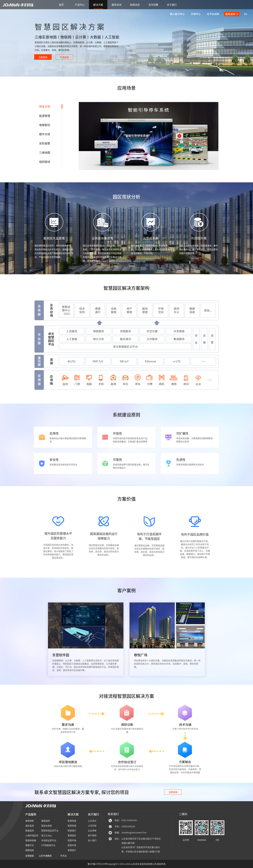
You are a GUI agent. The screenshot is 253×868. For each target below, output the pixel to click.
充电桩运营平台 (49, 840)
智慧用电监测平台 (50, 830)
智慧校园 (72, 826)
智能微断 (30, 821)
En (246, 14)
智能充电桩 (47, 826)
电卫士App (47, 835)
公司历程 (92, 826)
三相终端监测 (32, 835)
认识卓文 (92, 821)
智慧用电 (72, 821)
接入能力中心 (177, 14)
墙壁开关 (30, 845)
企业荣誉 (92, 830)
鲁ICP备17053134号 (97, 864)
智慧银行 (72, 830)
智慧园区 (72, 835)
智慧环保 (72, 840)
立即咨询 (173, 792)
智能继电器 (31, 840)
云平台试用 (213, 14)
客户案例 (92, 835)
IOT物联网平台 (48, 845)
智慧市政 (72, 845)
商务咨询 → (232, 14)
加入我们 (92, 840)
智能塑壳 (30, 830)
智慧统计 (72, 850)
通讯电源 (30, 826)
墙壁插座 (30, 850)
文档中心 (196, 14)
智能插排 (46, 821)
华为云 (63, 856)
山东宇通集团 (45, 856)
